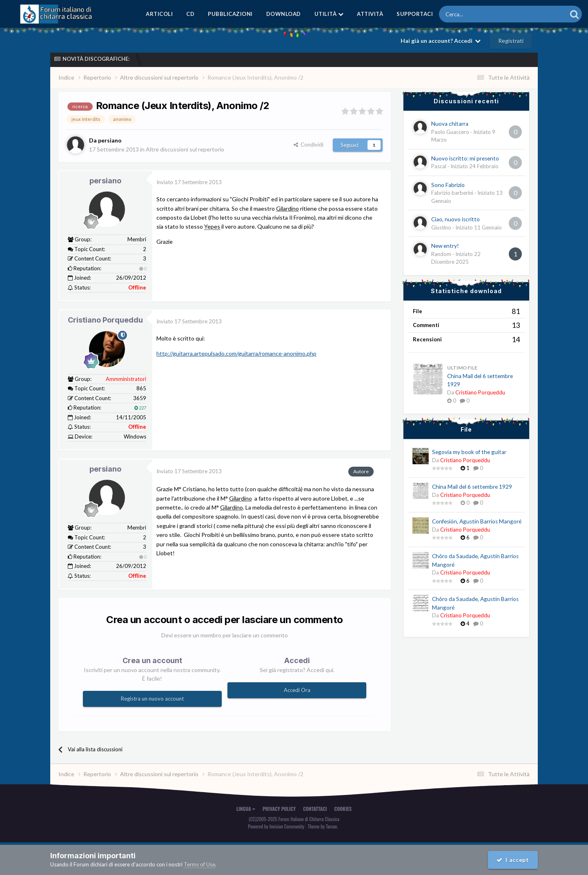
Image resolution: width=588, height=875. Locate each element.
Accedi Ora (297, 690)
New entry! (445, 246)
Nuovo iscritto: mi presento (465, 158)
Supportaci (415, 14)
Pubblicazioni (230, 14)
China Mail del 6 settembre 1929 (472, 487)
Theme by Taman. (323, 826)
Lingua (246, 809)
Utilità (329, 14)
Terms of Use (199, 864)
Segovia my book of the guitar (469, 452)
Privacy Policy (279, 809)
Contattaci (315, 809)
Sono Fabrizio (448, 185)
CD (190, 14)
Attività (370, 14)
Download (284, 14)
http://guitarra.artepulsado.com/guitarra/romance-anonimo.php (236, 353)
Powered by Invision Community (276, 826)
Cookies (343, 809)
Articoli (159, 14)
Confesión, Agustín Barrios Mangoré (477, 521)
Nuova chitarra (450, 124)
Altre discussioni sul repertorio (185, 149)
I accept (513, 860)
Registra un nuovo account (152, 699)
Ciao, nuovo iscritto (455, 219)
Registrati (511, 41)
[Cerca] (480, 14)
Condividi (308, 145)
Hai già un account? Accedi (441, 41)
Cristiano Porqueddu (105, 320)
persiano (105, 181)
